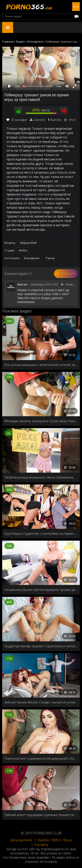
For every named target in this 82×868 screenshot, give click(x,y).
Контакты (41, 845)
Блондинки (32, 258)
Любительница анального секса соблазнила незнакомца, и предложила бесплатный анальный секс (41, 477)
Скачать (39, 120)
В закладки (17, 120)
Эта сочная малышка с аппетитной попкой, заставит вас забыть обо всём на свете (41, 365)
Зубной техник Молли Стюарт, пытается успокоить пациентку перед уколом (41, 702)
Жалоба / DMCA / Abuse (55, 840)
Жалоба (56, 120)
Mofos (23, 250)
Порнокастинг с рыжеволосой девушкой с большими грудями (41, 758)
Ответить (72, 284)
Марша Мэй (28, 243)
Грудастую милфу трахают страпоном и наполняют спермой (41, 646)
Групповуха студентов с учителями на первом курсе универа (41, 533)
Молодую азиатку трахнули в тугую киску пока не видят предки (41, 421)
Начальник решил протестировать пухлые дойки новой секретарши (41, 590)
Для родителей (21, 840)
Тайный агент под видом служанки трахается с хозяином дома (41, 815)
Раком (50, 258)
